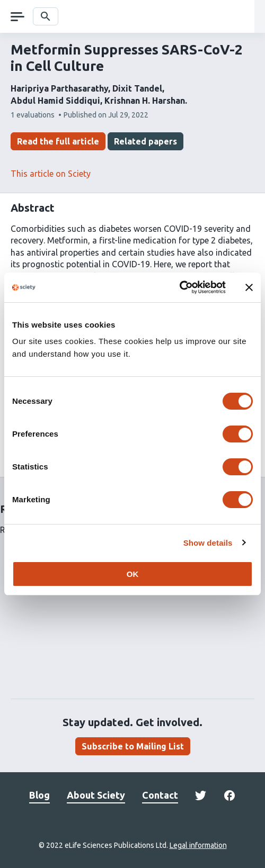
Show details (208, 543)
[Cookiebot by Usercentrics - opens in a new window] (179, 287)
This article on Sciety (51, 174)
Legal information (198, 845)
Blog (39, 795)
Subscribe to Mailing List (133, 746)
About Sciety (96, 795)
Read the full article (58, 141)
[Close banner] (249, 287)
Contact (160, 795)
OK (133, 574)
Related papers (145, 141)
